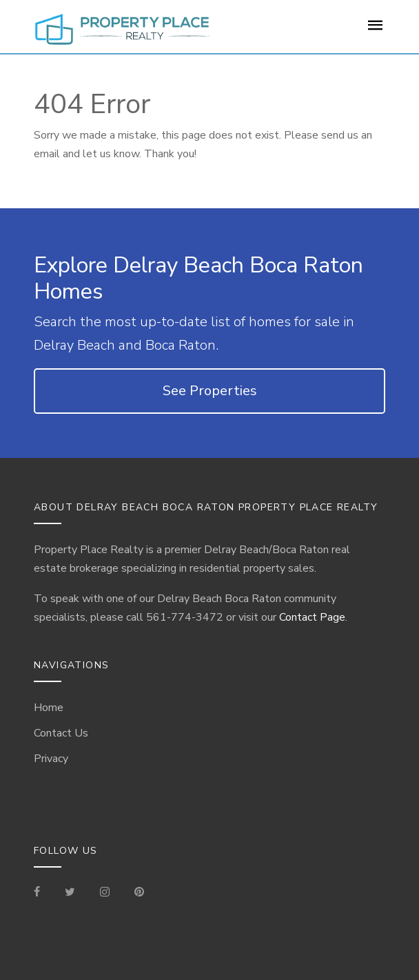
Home (49, 708)
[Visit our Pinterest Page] (139, 893)
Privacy (51, 759)
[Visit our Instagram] (105, 893)
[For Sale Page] (376, 30)
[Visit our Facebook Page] (42, 893)
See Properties (210, 391)
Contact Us (61, 733)
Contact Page (312, 617)
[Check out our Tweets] (70, 893)
